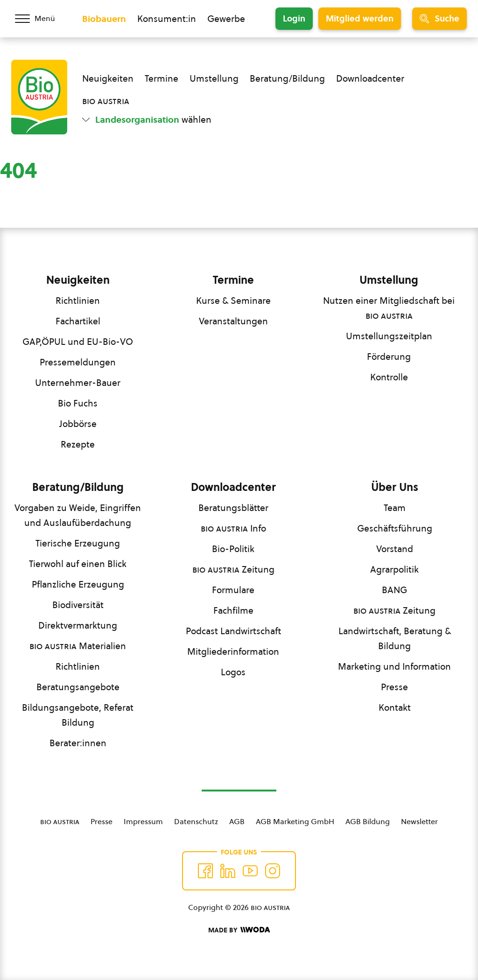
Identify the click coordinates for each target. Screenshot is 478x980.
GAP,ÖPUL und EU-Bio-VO (78, 342)
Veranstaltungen (233, 321)
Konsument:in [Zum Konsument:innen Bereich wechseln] (167, 19)
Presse (394, 687)
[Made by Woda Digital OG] (239, 930)
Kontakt (395, 707)
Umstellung (214, 78)
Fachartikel (78, 321)
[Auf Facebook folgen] (205, 871)
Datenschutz (196, 821)
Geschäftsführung (395, 528)
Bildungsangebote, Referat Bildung (78, 715)
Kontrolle (389, 377)
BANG (394, 590)
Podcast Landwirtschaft (233, 631)
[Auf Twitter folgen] (228, 871)
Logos (233, 672)
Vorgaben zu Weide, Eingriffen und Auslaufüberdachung (78, 515)
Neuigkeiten (108, 78)
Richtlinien (78, 301)
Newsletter (419, 821)
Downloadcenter (370, 78)
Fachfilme (233, 610)
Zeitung (233, 569)
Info (233, 528)
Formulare (233, 590)
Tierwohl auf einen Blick (78, 564)
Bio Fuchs (78, 403)
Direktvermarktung (78, 625)
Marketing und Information (394, 666)
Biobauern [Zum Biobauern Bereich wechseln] (104, 19)
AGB (237, 821)
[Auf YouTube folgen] (250, 871)
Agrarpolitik (394, 569)
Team (395, 508)
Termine (162, 78)
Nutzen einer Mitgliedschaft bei (389, 308)
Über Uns (395, 487)
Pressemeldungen (78, 362)
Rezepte (78, 444)
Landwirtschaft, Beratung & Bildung (395, 638)
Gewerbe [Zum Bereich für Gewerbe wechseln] (226, 19)
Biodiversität (78, 605)
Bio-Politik (233, 549)
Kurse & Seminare (233, 301)
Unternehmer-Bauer (78, 383)
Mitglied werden (360, 18)
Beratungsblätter (233, 508)
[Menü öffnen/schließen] (41, 19)
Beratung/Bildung (287, 78)
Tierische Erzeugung (78, 543)
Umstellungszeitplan (389, 336)
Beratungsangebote (78, 687)
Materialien (78, 646)
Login (294, 18)
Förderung (389, 357)
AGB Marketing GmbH (295, 821)
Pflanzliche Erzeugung (78, 584)
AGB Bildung (368, 821)
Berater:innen (78, 743)
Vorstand (395, 549)
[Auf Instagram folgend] (273, 871)
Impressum (143, 821)
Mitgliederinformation (233, 651)
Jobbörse (78, 424)
